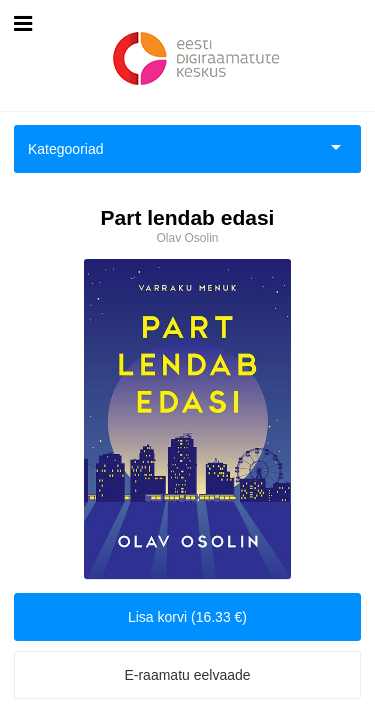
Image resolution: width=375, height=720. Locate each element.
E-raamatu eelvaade (187, 675)
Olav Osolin (187, 238)
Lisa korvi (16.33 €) (187, 617)
